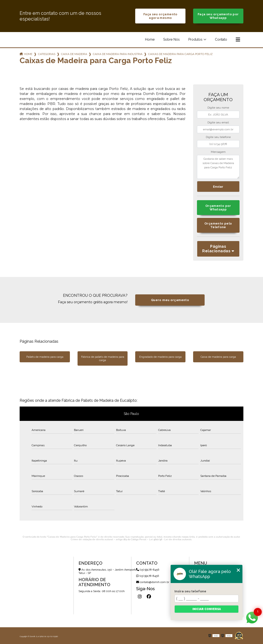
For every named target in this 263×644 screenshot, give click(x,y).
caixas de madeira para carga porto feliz (180, 54)
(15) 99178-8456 (148, 570)
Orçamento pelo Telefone (218, 225)
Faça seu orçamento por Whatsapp (218, 16)
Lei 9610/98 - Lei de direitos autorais (170, 539)
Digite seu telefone (218, 137)
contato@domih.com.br (153, 582)
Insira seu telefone (190, 591)
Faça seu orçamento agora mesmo (160, 16)
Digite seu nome (218, 108)
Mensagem (218, 152)
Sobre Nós (171, 39)
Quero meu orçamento (170, 300)
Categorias (47, 54)
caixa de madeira (74, 54)
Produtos (195, 39)
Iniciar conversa (207, 609)
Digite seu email (218, 122)
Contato (221, 39)
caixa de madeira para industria (118, 54)
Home (150, 39)
